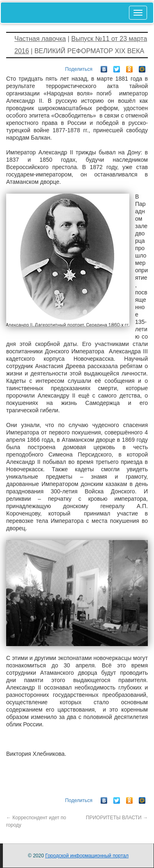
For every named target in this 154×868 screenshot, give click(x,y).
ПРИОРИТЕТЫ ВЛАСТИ (117, 818)
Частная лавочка (40, 39)
